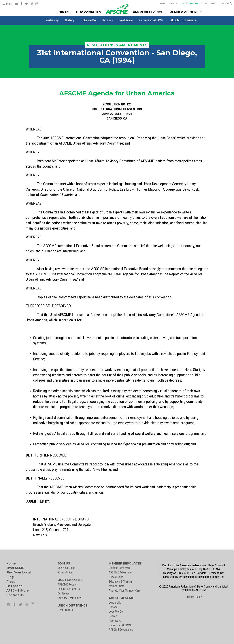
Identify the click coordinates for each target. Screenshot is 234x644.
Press (211, 3)
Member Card (117, 586)
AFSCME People (67, 585)
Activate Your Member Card (125, 591)
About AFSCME (187, 3)
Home (11, 563)
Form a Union (65, 572)
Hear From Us (66, 610)
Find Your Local (167, 3)
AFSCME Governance (183, 20)
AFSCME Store (18, 591)
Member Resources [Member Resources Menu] (186, 12)
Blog (202, 3)
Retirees (108, 20)
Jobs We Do (88, 20)
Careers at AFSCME (152, 20)
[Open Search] (226, 4)
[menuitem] (52, 20)
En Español (15, 586)
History (70, 20)
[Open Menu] (7, 4)
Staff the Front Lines (69, 598)
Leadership (52, 20)
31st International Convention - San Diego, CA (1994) (117, 56)
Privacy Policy (194, 597)
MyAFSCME (15, 568)
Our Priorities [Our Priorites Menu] (89, 12)
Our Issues (64, 593)
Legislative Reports (69, 589)
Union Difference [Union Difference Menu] (148, 12)
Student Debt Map (119, 568)
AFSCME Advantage (120, 572)
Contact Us (15, 595)
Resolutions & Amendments (117, 45)
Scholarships (116, 577)
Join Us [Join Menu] (63, 12)
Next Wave (126, 20)
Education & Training (120, 582)
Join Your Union (66, 568)
